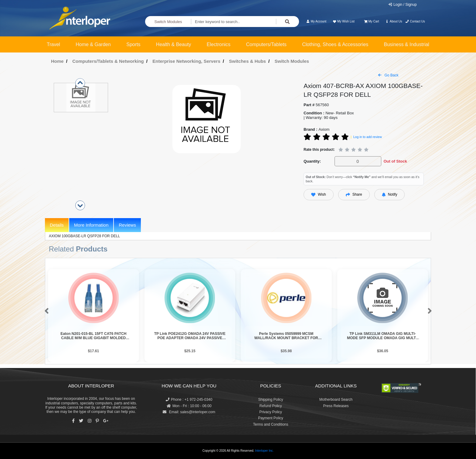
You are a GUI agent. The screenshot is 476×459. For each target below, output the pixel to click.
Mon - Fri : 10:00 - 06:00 (189, 406)
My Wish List (343, 21)
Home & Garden (93, 44)
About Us (394, 21)
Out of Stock (395, 161)
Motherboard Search (336, 400)
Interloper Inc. (264, 451)
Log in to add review (368, 137)
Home (57, 61)
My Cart (371, 21)
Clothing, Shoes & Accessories (335, 44)
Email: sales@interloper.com (189, 412)
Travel (53, 44)
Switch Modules (168, 22)
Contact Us (415, 21)
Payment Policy (271, 418)
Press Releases (336, 406)
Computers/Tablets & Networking (108, 61)
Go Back (388, 75)
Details (57, 225)
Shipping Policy (270, 400)
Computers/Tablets (266, 44)
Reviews (127, 225)
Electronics (219, 44)
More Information (91, 225)
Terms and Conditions (270, 424)
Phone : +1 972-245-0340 (189, 400)
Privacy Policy (271, 412)
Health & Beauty (174, 44)
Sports (133, 44)
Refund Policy (270, 406)
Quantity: (312, 161)
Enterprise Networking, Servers (186, 61)
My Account (316, 21)
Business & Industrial (407, 44)
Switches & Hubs (247, 61)
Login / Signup (402, 5)
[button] (45, 311)
